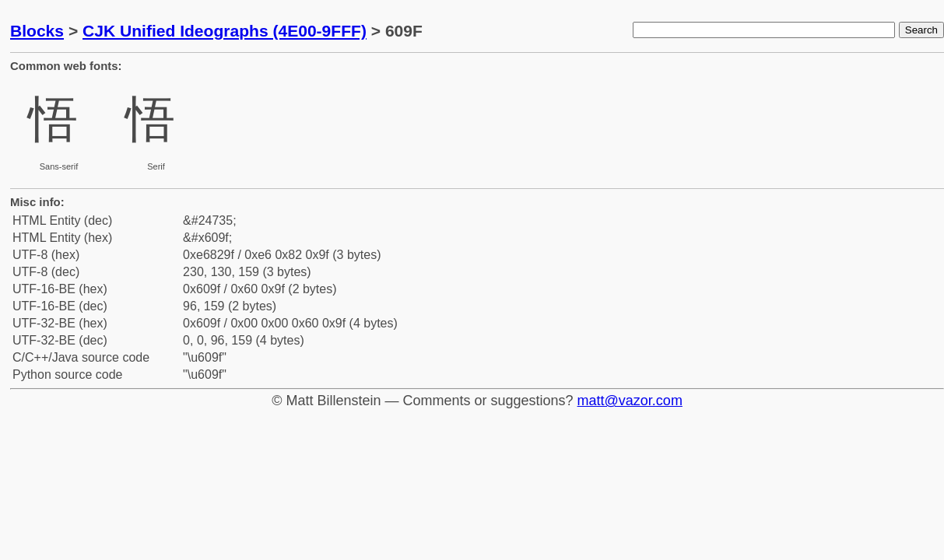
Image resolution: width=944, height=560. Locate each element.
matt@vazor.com (630, 401)
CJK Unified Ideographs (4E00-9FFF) (225, 31)
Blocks (37, 31)
